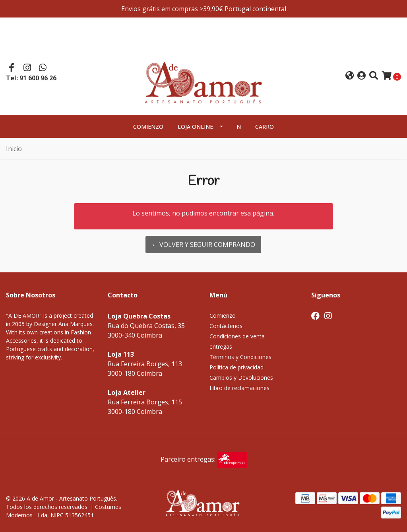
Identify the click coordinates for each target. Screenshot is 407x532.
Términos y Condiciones (240, 357)
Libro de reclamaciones (239, 388)
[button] (350, 76)
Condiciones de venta (237, 336)
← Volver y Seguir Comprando (203, 245)
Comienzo (148, 127)
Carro (265, 127)
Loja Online (195, 127)
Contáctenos (226, 326)
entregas (221, 347)
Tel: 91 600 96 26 (31, 78)
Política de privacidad (236, 367)
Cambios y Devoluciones (241, 378)
